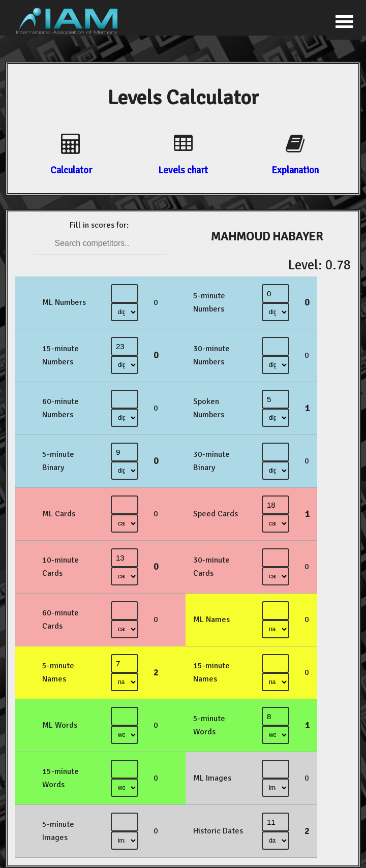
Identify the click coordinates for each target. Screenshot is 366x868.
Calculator (71, 170)
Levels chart (183, 170)
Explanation (295, 170)
